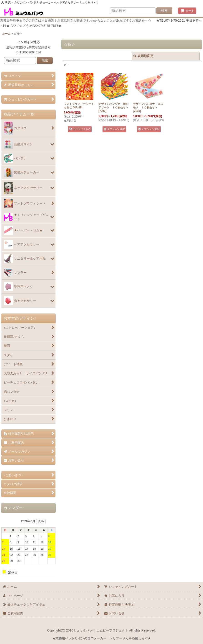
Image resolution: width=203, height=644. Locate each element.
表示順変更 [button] (143, 56)
